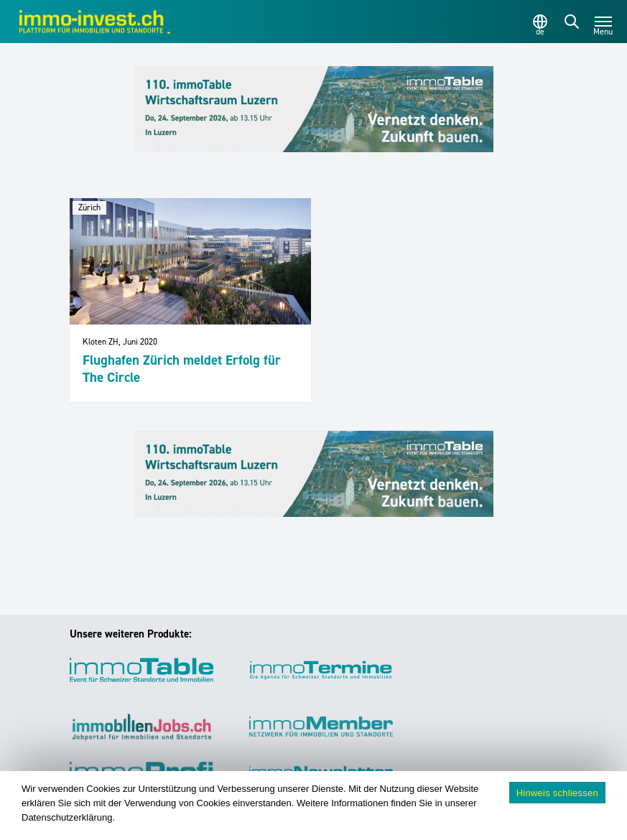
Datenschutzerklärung (67, 817)
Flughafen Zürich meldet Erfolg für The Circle (182, 369)
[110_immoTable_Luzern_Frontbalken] (314, 109)
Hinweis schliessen (557, 793)
